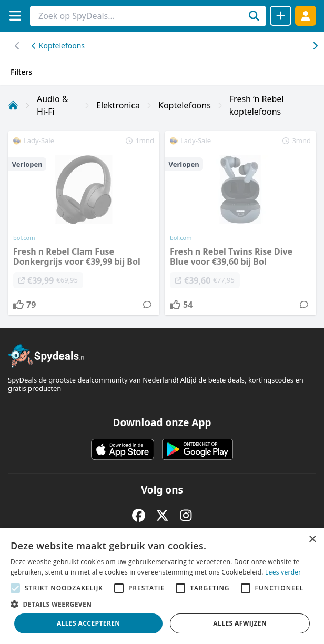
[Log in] (306, 16)
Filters (21, 72)
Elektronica (118, 105)
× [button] (312, 540)
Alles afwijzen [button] (240, 623)
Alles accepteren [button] (89, 623)
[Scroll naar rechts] (17, 46)
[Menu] (15, 16)
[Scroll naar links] (315, 46)
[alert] (162, 586)
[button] (162, 604)
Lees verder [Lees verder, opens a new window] (283, 572)
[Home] (13, 105)
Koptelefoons (58, 46)
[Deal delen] (281, 16)
